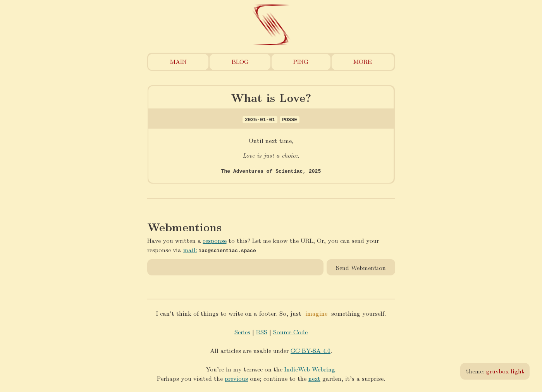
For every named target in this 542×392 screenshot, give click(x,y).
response (215, 240)
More (363, 61)
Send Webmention (361, 267)
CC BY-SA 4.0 (311, 350)
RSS (262, 331)
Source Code (290, 331)
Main (178, 61)
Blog (240, 61)
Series (242, 331)
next (314, 378)
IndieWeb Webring (310, 369)
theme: (495, 371)
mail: (190, 249)
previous (236, 378)
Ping (301, 61)
